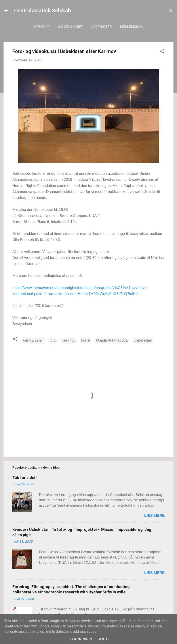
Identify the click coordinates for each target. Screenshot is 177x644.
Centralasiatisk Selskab (43, 11)
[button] (162, 52)
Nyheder (42, 27)
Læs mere (154, 516)
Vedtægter (102, 27)
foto (52, 340)
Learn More (81, 639)
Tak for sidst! (25, 478)
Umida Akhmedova (112, 340)
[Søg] (171, 12)
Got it (103, 639)
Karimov (69, 340)
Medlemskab (131, 27)
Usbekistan (143, 340)
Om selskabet (71, 27)
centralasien (33, 340)
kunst (86, 340)
